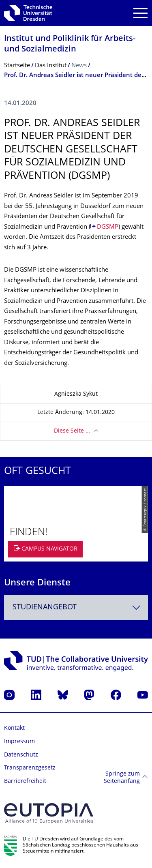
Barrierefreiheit (25, 781)
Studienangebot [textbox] (45, 608)
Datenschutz (21, 755)
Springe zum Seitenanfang (122, 778)
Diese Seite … (72, 431)
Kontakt (14, 728)
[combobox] (76, 608)
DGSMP (108, 227)
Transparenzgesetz (30, 768)
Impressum (19, 742)
